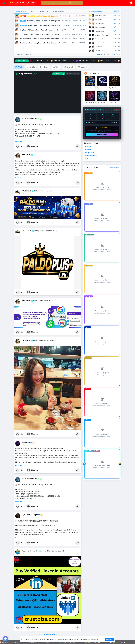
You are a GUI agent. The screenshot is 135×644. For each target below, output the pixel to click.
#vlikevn (88, 147)
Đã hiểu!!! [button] (109, 639)
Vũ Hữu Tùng (100, 23)
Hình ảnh (44, 67)
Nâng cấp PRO (102, 135)
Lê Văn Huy (99, 19)
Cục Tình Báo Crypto (30, 515)
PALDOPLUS (27, 191)
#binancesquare (91, 156)
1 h (23, 303)
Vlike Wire (26, 442)
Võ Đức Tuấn (99, 51)
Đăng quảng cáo (115, 167)
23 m (23, 121)
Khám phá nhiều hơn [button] (93, 639)
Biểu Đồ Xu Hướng (59, 74)
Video (56, 67)
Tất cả (19, 67)
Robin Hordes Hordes (30, 551)
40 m (23, 233)
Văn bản (31, 67)
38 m (23, 193)
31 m (23, 157)
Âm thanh (69, 67)
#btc (87, 159)
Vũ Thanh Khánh (101, 39)
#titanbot (88, 150)
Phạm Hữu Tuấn (100, 27)
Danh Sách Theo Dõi (73, 74)
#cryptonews (90, 153)
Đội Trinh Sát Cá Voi (30, 119)
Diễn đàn (29, 54)
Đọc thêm (19, 142)
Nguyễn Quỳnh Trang (102, 35)
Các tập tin (83, 67)
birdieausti (26, 155)
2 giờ (23, 517)
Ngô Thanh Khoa (101, 16)
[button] (62, 3)
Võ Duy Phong (100, 31)
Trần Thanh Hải (100, 43)
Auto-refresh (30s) (104, 54)
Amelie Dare (99, 47)
